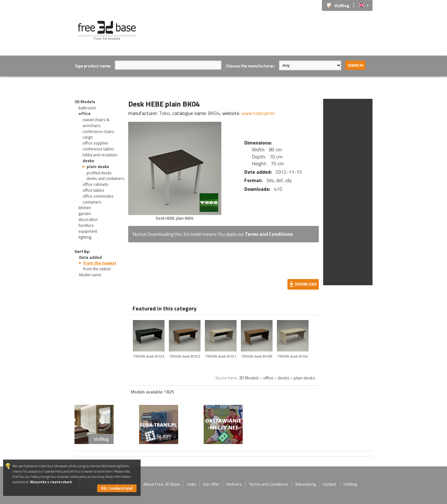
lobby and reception (100, 155)
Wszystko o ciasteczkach (51, 482)
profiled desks (99, 173)
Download (306, 284)
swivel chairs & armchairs (96, 123)
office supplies (95, 143)
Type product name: (93, 66)
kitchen (85, 208)
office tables (93, 190)
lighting (85, 237)
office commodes (98, 196)
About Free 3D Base (162, 484)
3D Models (85, 102)
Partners (234, 484)
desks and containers (106, 178)
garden (85, 213)
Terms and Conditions (269, 234)
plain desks (98, 167)
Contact (330, 484)
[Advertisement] (260, 35)
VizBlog (342, 5)
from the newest (100, 263)
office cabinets (95, 184)
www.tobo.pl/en (258, 113)
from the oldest (97, 269)
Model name (90, 275)
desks (88, 161)
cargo (88, 137)
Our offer (211, 484)
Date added (90, 257)
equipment (88, 231)
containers (92, 202)
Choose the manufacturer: (250, 66)
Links (192, 484)
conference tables (98, 149)
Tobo (164, 113)
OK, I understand (117, 488)
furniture (86, 225)
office (85, 113)
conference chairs (98, 131)
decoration (88, 219)
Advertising (306, 484)
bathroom (87, 108)
